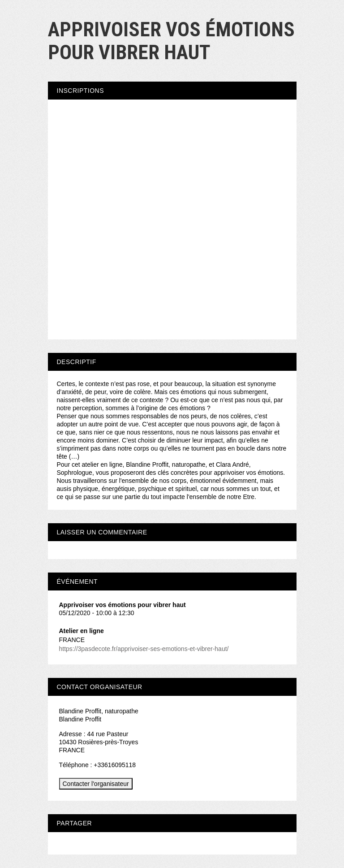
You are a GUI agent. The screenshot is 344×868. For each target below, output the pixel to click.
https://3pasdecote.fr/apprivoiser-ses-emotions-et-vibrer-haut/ (144, 649)
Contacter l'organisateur (96, 784)
